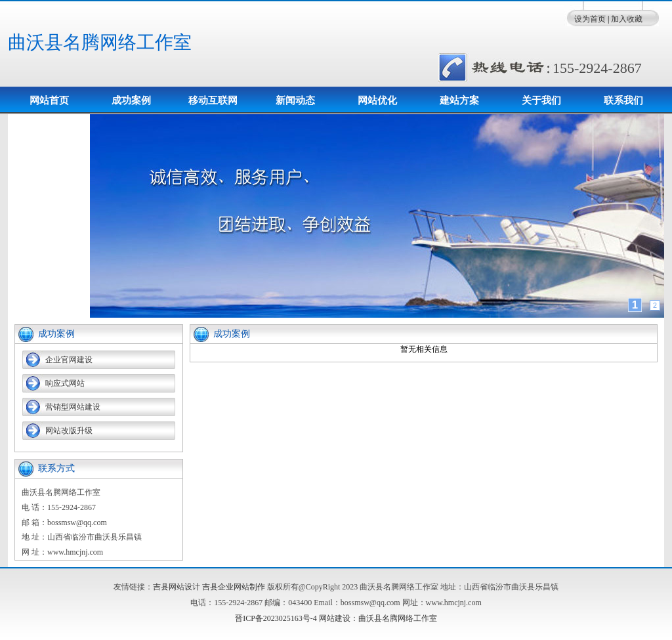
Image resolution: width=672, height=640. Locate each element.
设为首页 (590, 19)
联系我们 (623, 100)
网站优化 (377, 100)
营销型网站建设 (73, 407)
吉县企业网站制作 (234, 587)
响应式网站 (65, 383)
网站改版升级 (69, 431)
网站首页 (49, 100)
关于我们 (541, 100)
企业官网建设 (69, 360)
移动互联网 (213, 100)
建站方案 (459, 100)
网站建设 (335, 618)
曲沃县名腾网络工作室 (100, 42)
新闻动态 (295, 100)
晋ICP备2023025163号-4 (276, 618)
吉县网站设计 (177, 587)
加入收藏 (627, 19)
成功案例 (131, 100)
